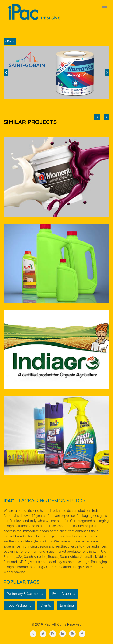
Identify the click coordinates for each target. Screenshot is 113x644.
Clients (46, 605)
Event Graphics (64, 594)
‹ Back (10, 41)
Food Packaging (19, 605)
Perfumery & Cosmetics (25, 594)
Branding (67, 605)
